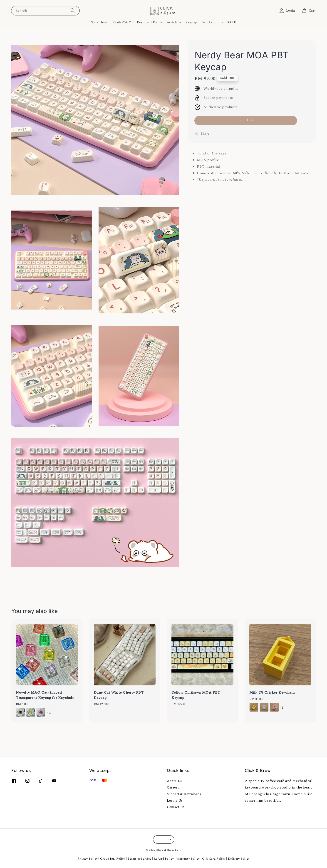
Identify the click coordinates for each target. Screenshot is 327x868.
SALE (232, 22)
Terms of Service (139, 859)
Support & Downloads (184, 794)
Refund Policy (164, 859)
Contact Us (176, 807)
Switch (172, 22)
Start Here (99, 22)
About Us (174, 781)
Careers (173, 787)
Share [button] (202, 134)
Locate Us (175, 801)
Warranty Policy (188, 859)
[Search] (72, 11)
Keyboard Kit (147, 22)
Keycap (191, 22)
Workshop (210, 22)
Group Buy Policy (113, 859)
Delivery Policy (239, 859)
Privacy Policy (88, 859)
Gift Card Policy (214, 859)
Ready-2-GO (122, 22)
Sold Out (246, 120)
